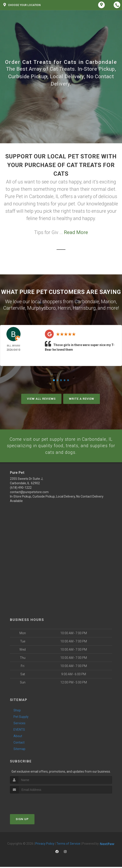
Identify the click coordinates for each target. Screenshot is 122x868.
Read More (76, 232)
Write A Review (82, 399)
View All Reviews (41, 399)
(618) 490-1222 (21, 489)
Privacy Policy (45, 845)
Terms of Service (68, 845)
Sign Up (22, 820)
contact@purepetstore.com (29, 493)
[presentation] (33, 803)
